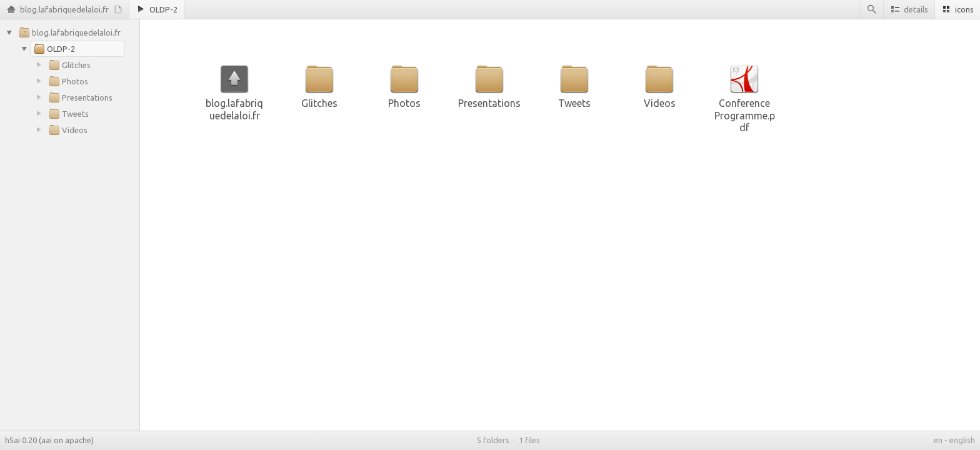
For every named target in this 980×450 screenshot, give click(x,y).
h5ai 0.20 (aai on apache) (49, 440)
